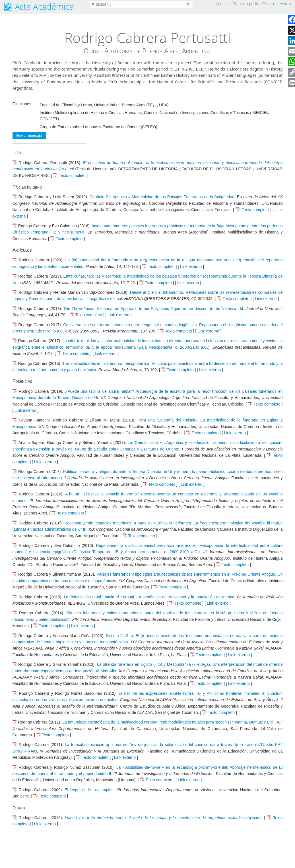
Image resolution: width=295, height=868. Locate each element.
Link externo (191, 266)
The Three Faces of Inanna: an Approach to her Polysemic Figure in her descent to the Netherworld (153, 309)
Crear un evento (277, 4)
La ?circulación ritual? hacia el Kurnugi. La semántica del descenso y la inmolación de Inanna (149, 597)
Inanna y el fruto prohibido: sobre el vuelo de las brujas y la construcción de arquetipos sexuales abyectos (163, 818)
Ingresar (221, 4)
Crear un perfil (245, 4)
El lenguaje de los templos (89, 790)
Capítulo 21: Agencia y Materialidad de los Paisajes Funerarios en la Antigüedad (162, 197)
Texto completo (72, 175)
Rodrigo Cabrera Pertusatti (147, 38)
